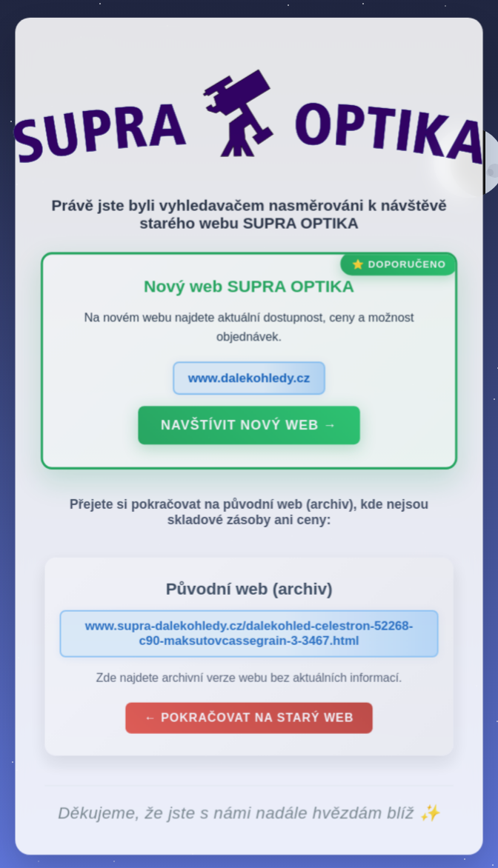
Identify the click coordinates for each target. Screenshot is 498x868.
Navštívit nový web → (249, 429)
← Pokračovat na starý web (249, 720)
